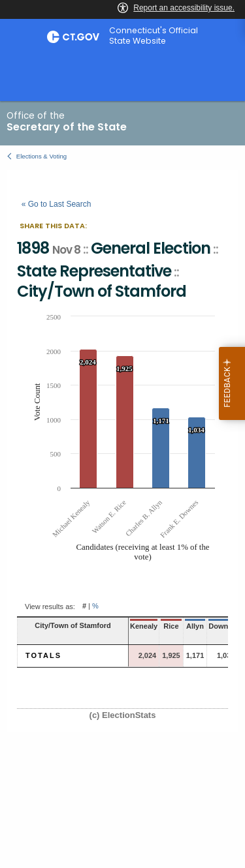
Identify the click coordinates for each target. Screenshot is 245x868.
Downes (222, 626)
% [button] (95, 606)
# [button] (84, 606)
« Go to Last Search (57, 204)
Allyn (195, 626)
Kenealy (144, 626)
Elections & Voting (41, 156)
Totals (43, 655)
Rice (171, 626)
